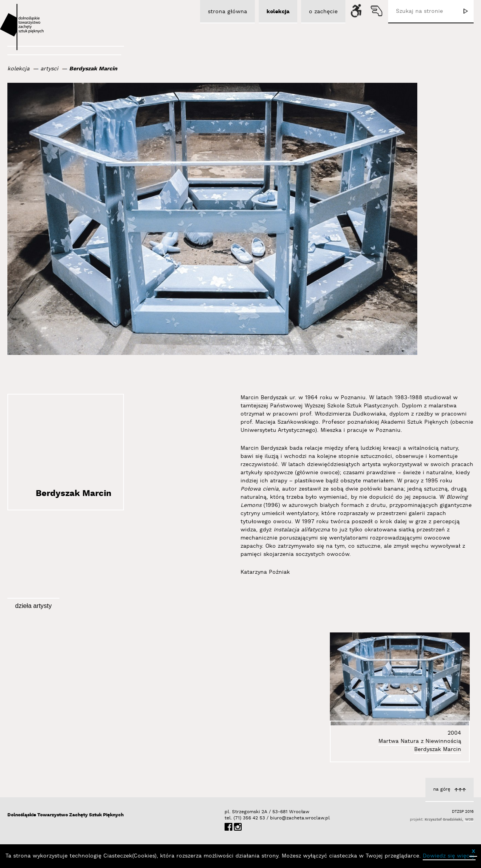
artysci (49, 69)
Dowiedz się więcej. (449, 856)
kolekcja (18, 69)
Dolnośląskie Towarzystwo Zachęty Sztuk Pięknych (65, 815)
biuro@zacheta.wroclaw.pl (274, 818)
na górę (442, 789)
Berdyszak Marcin (93, 69)
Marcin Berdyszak (264, 398)
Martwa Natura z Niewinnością (420, 741)
